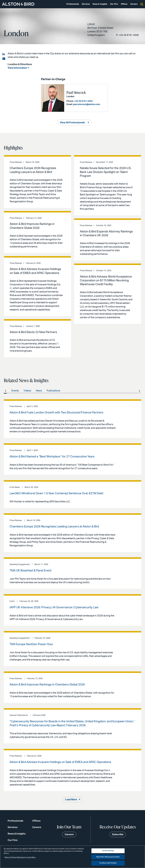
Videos (27, 391)
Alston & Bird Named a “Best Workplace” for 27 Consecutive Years (52, 457)
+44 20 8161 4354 (83, 101)
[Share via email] (4, 59)
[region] (72, 857)
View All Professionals (72, 123)
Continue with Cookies (108, 863)
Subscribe (118, 835)
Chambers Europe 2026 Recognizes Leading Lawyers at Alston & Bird (54, 527)
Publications (53, 391)
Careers (134, 4)
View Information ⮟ (18, 68)
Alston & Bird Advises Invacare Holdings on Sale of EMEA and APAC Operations (60, 762)
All (5, 391)
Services (86, 4)
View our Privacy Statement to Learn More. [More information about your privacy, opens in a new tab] (20, 857)
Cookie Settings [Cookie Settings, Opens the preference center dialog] (108, 851)
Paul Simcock (76, 92)
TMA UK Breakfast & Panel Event (30, 571)
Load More (71, 800)
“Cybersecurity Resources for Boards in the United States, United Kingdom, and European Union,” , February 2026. (72, 723)
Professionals (73, 4)
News (39, 391)
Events (15, 391)
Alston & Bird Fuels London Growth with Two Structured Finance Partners (56, 413)
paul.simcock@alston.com (87, 104)
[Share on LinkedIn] (4, 54)
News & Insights (100, 4)
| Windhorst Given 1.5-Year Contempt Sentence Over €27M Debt (56, 493)
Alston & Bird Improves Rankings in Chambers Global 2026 (47, 685)
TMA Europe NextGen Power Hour (31, 644)
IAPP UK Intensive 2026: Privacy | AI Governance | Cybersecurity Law (54, 607)
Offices (124, 4)
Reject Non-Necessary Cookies (108, 857)
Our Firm (114, 4)
